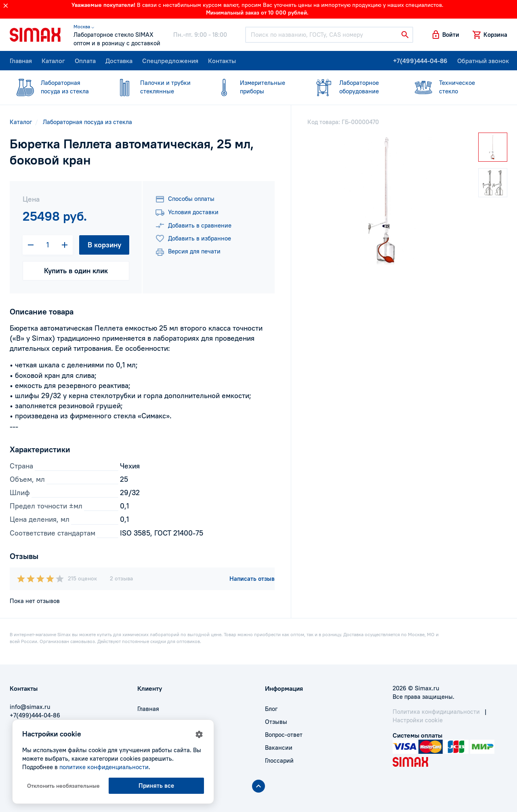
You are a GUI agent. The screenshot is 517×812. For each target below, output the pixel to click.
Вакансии (279, 748)
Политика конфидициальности (436, 712)
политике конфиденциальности (104, 767)
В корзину (104, 245)
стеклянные (154, 87)
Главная (21, 61)
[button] (445, 35)
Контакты (222, 61)
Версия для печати (188, 252)
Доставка (119, 61)
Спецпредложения (170, 61)
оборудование (353, 87)
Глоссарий (279, 760)
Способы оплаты (185, 199)
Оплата (85, 61)
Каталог (53, 61)
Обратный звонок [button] (483, 61)
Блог (271, 709)
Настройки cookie (418, 720)
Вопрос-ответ (284, 735)
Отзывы (276, 722)
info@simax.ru (30, 707)
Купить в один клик (76, 271)
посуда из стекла (55, 87)
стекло (453, 87)
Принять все (156, 786)
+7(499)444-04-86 (420, 61)
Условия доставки (187, 213)
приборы (254, 87)
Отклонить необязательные (63, 786)
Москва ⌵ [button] (84, 26)
